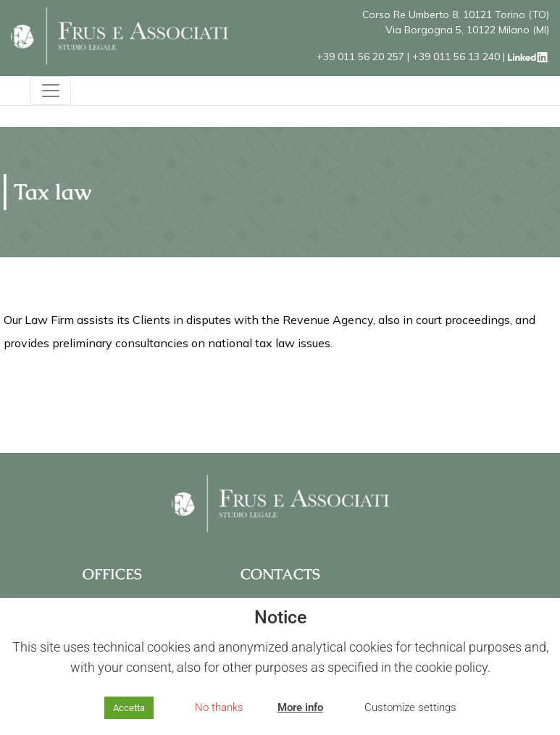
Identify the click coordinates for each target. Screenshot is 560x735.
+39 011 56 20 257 (360, 57)
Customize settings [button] (410, 707)
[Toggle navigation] (51, 91)
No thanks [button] (219, 707)
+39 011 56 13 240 (456, 57)
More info (300, 707)
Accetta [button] (129, 708)
